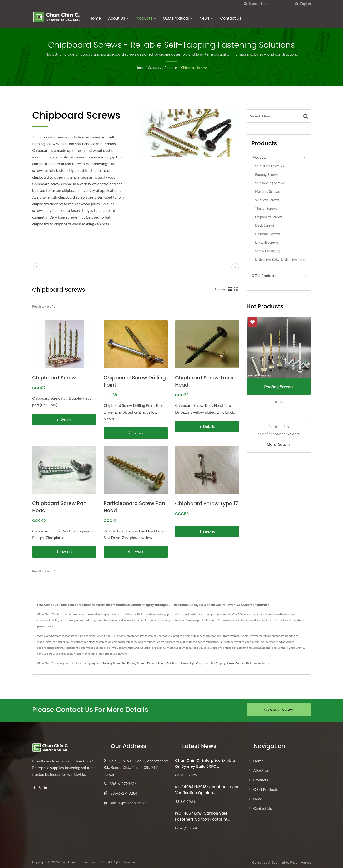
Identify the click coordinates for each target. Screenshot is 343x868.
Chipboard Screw (54, 378)
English (305, 4)
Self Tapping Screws (270, 183)
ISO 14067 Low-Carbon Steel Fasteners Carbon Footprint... (203, 816)
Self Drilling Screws (270, 166)
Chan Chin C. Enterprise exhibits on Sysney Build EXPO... (205, 763)
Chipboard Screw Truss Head (204, 381)
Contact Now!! (279, 710)
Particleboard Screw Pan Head (134, 507)
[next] (235, 267)
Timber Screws (266, 208)
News (206, 18)
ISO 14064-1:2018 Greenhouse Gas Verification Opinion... (207, 789)
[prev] (36, 267)
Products (146, 18)
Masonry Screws (267, 191)
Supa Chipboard (199, 663)
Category (155, 68)
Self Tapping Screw (222, 663)
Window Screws (267, 200)
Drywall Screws (267, 242)
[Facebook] (34, 787)
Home (95, 18)
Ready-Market (300, 862)
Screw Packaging (268, 251)
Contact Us (231, 18)
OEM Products (178, 18)
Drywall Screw (156, 663)
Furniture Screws (268, 234)
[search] (245, 4)
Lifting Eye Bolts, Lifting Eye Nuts (280, 259)
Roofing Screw (111, 663)
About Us (118, 18)
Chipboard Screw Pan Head (59, 507)
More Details (279, 445)
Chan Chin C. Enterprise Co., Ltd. (83, 861)
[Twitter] (40, 787)
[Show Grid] (230, 289)
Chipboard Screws (194, 68)
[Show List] (236, 289)
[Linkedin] (45, 787)
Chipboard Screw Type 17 (207, 503)
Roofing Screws (267, 175)
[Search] (270, 4)
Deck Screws (265, 225)
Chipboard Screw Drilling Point (135, 381)
